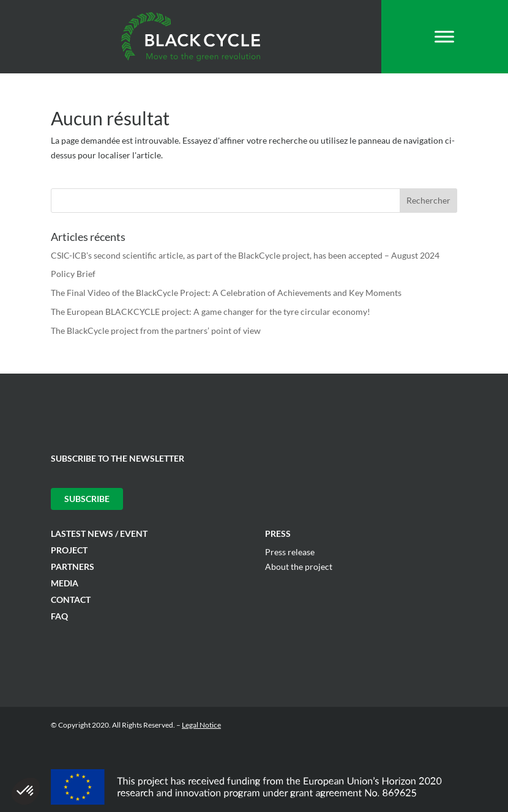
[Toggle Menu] (444, 36)
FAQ (59, 616)
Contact (71, 600)
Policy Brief (73, 274)
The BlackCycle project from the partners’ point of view (156, 330)
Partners (73, 567)
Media (65, 583)
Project (69, 550)
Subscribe (87, 499)
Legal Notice (201, 725)
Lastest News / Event (99, 533)
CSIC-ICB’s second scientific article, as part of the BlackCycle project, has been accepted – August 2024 (245, 255)
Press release (290, 552)
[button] (26, 791)
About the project (299, 567)
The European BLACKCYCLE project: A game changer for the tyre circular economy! (211, 312)
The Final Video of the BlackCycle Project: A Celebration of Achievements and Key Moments (226, 293)
